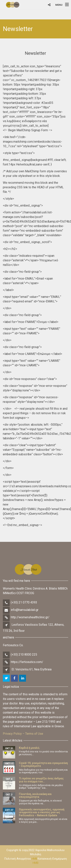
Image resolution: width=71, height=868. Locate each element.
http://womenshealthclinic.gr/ (30, 617)
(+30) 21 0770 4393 (24, 602)
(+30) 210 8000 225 (24, 655)
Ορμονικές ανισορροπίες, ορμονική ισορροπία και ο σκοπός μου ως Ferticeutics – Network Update (42, 812)
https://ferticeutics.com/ (27, 662)
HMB (35, 859)
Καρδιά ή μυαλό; (29, 748)
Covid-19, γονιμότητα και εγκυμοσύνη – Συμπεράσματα (43, 764)
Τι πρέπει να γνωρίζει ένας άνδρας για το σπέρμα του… (41, 780)
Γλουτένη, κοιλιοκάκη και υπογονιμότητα (35, 795)
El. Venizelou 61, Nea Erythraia (32, 669)
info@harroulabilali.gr (25, 610)
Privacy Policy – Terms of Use (23, 734)
